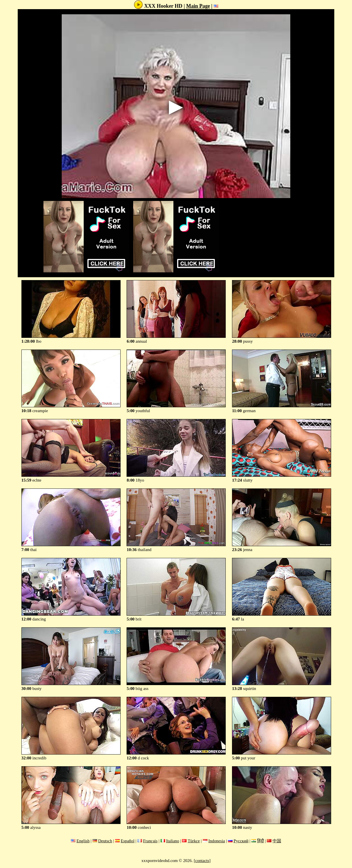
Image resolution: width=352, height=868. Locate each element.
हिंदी (261, 841)
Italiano (173, 841)
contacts (202, 861)
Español (128, 841)
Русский (241, 841)
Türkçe (194, 841)
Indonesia (217, 841)
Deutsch (105, 841)
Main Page (198, 6)
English (83, 841)
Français (150, 841)
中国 (277, 841)
